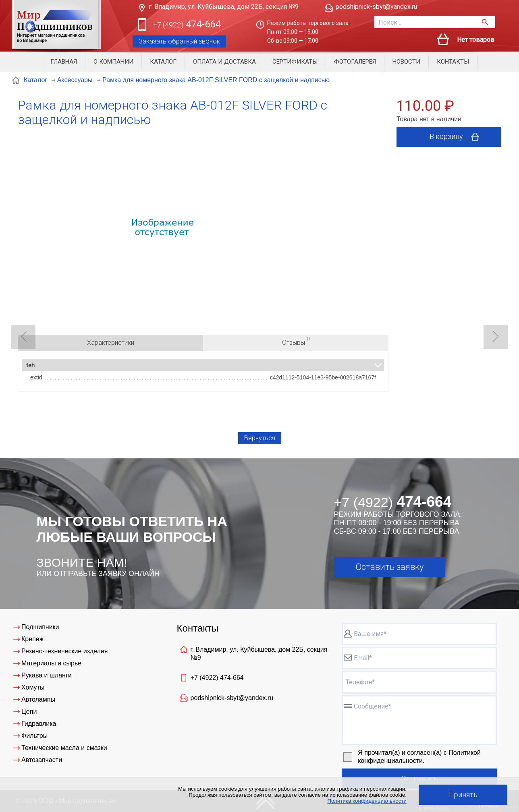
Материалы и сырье (51, 663)
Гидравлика (39, 724)
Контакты (453, 62)
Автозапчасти (42, 760)
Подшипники (40, 627)
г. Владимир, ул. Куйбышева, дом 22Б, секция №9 (224, 7)
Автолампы (38, 699)
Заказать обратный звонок (179, 41)
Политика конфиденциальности (367, 801)
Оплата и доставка (224, 62)
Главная (64, 62)
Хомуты (33, 687)
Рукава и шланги (47, 675)
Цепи (29, 712)
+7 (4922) (217, 678)
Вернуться (260, 438)
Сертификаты (295, 62)
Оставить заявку (389, 567)
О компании (113, 62)
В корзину (457, 137)
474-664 (187, 25)
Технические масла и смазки (64, 748)
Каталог (163, 62)
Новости (406, 62)
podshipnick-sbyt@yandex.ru (376, 7)
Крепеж (32, 639)
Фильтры (34, 736)
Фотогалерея (355, 62)
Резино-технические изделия (64, 651)
